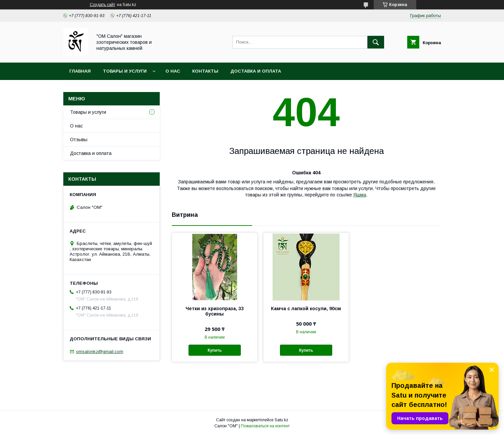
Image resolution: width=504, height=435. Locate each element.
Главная (80, 71)
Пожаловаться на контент (265, 426)
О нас (173, 71)
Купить (215, 350)
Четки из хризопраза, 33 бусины (215, 311)
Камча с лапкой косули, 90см (306, 309)
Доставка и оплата (256, 71)
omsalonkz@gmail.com (100, 352)
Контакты (205, 71)
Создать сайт (102, 5)
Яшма (360, 195)
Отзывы (79, 140)
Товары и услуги (125, 71)
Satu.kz (281, 420)
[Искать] (376, 42)
